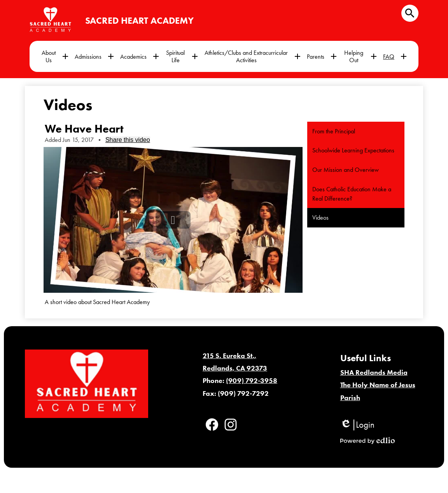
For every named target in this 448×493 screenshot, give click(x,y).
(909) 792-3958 (252, 381)
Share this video (128, 140)
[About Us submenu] (55, 56)
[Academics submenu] (140, 56)
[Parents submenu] (322, 56)
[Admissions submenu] (94, 56)
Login (357, 425)
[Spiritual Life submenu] (182, 56)
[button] (173, 220)
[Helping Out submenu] (360, 56)
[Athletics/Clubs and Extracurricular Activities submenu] (252, 56)
